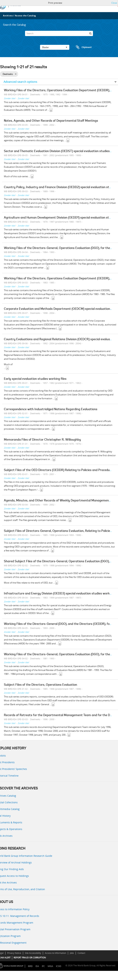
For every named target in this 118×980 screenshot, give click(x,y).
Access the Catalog (25, 16)
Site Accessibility (33, 953)
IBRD (30, 966)
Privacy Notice (14, 953)
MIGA (50, 966)
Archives (8, 16)
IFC (43, 966)
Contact (81, 953)
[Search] (59, 33)
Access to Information (55, 953)
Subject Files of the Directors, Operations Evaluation (40, 685)
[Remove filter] (16, 74)
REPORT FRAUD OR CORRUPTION (30, 958)
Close (114, 3)
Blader (55, 47)
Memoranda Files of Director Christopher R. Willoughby (42, 440)
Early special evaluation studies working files (35, 379)
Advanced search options (20, 82)
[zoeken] (90, 33)
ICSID (59, 966)
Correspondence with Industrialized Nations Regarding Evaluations (51, 409)
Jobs (72, 953)
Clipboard (82, 47)
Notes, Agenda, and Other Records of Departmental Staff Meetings (51, 121)
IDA (37, 966)
